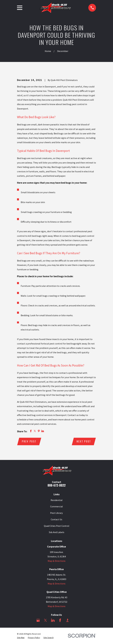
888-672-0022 (57, 485)
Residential (57, 500)
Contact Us (56, 519)
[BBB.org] (67, 620)
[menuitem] (21, 638)
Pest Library (56, 513)
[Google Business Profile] (38, 620)
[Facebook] (60, 620)
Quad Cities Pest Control (57, 526)
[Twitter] (45, 620)
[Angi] (75, 620)
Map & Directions (57, 561)
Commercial (56, 507)
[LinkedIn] (53, 620)
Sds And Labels (56, 532)
